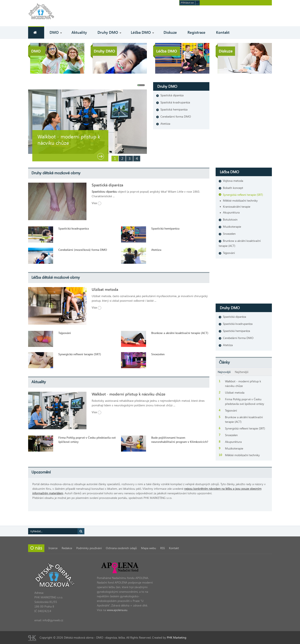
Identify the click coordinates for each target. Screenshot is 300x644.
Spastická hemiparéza (174, 109)
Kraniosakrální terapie (237, 207)
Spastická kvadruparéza (175, 102)
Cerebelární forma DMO (176, 116)
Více (96, 203)
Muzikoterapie (232, 227)
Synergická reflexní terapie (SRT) (80, 354)
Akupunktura (231, 212)
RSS (162, 548)
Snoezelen (158, 354)
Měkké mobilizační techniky (240, 200)
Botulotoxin (230, 219)
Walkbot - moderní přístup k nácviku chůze (69, 139)
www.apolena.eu (117, 610)
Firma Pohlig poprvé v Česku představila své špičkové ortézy (87, 440)
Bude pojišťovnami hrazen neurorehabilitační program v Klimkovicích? (180, 440)
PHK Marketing (177, 637)
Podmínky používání (89, 548)
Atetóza (165, 124)
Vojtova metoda (233, 181)
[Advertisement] (223, 16)
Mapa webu (149, 548)
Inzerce (53, 548)
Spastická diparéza (172, 95)
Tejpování (65, 333)
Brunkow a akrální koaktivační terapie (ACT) (180, 333)
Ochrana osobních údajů (121, 548)
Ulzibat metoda (105, 289)
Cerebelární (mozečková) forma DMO (83, 250)
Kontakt (174, 548)
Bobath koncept (233, 188)
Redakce (67, 548)
